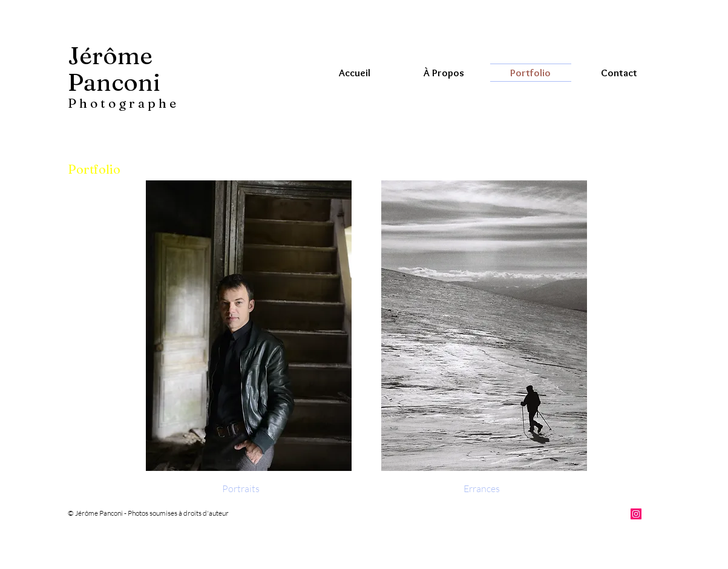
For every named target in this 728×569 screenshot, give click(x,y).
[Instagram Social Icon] (636, 514)
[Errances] (482, 488)
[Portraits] (241, 488)
